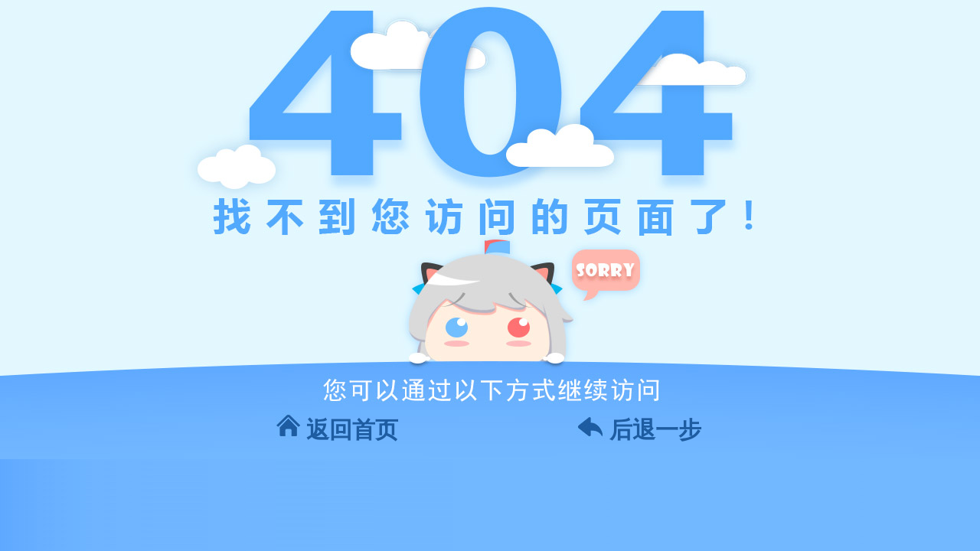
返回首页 (352, 430)
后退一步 (655, 430)
